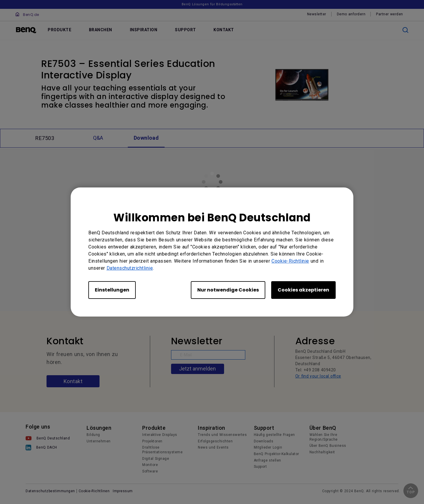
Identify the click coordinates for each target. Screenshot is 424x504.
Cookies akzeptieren (303, 290)
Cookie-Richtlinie (290, 261)
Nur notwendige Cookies (228, 290)
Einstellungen (112, 290)
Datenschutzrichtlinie (130, 268)
